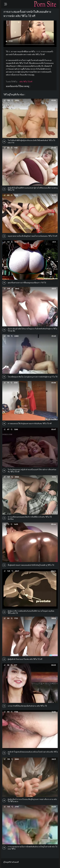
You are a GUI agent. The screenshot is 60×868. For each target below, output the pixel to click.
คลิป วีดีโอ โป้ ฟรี (26, 82)
